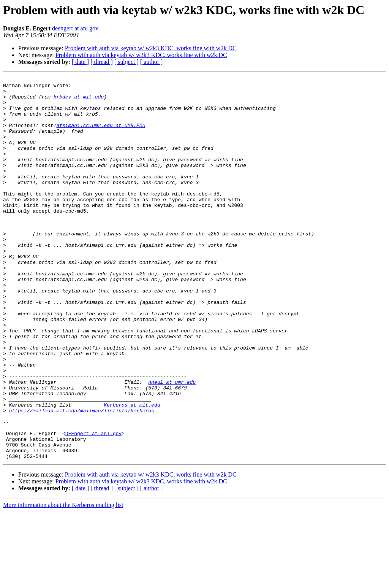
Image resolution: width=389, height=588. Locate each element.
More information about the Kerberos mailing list (63, 581)
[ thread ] (102, 62)
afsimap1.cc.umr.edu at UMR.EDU (101, 135)
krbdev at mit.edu (79, 101)
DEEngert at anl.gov (93, 505)
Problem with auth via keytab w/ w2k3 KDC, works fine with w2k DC (151, 48)
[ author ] (152, 62)
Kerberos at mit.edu (132, 471)
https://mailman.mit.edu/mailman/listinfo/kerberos (82, 478)
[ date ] (80, 62)
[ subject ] (127, 62)
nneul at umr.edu (172, 443)
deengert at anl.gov (75, 28)
